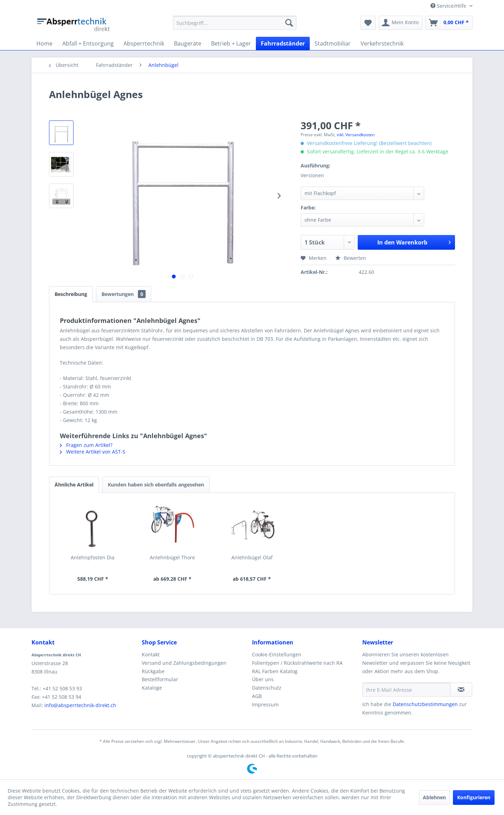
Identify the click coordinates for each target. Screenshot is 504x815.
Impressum (265, 705)
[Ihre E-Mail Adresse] (406, 690)
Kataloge (152, 688)
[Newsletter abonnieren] (461, 690)
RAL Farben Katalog (275, 671)
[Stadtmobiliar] (333, 43)
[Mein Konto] (401, 23)
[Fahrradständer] (283, 43)
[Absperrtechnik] (144, 43)
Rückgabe (153, 671)
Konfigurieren (474, 797)
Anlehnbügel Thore (172, 557)
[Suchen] (289, 23)
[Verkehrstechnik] (382, 43)
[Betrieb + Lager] (231, 43)
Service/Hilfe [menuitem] (449, 6)
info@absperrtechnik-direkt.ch (80, 705)
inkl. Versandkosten (356, 135)
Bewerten (351, 258)
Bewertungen (124, 294)
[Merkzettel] (368, 23)
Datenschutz (267, 688)
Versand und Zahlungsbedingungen (184, 663)
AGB (257, 696)
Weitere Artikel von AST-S (93, 452)
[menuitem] (235, 23)
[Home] (44, 43)
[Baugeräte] (188, 43)
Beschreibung (71, 294)
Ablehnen (434, 797)
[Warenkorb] (449, 23)
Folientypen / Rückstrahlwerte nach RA (297, 663)
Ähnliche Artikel (74, 485)
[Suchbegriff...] (235, 23)
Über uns (263, 679)
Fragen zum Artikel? (86, 445)
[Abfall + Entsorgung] (88, 43)
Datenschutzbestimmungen (425, 704)
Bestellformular (160, 679)
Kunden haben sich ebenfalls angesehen (156, 485)
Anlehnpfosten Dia (93, 557)
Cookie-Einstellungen (277, 654)
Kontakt (151, 654)
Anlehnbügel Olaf (252, 557)
